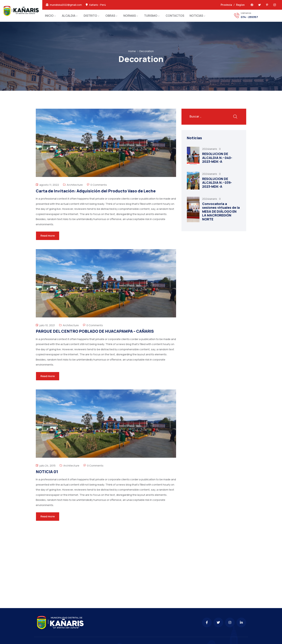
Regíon (240, 5)
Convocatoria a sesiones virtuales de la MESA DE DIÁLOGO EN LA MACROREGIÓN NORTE (221, 211)
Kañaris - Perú (98, 5)
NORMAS (130, 16)
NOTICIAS (196, 16)
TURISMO (151, 16)
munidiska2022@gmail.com (66, 5)
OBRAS (110, 16)
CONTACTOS (175, 16)
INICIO (49, 16)
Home (132, 51)
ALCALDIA (69, 16)
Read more (48, 236)
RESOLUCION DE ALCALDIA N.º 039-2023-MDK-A (217, 183)
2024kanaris (210, 149)
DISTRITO (90, 16)
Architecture (75, 185)
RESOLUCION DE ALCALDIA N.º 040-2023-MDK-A (217, 158)
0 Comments (99, 185)
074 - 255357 (249, 17)
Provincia (226, 5)
